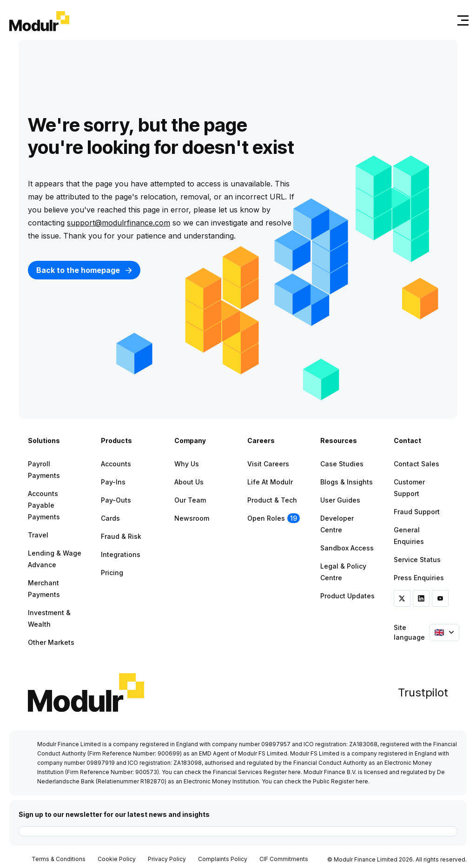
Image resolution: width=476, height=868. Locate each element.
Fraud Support (417, 512)
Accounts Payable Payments (44, 505)
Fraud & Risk (121, 536)
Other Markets (51, 642)
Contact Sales (416, 464)
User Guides (340, 500)
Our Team (190, 500)
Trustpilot (423, 692)
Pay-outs (116, 500)
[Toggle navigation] (461, 20)
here (294, 772)
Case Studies (342, 464)
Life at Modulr (270, 482)
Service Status (417, 560)
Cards (110, 518)
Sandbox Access (347, 548)
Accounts (116, 464)
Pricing (112, 573)
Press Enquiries (419, 578)
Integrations (121, 554)
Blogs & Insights (347, 482)
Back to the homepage (84, 270)
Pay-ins (113, 482)
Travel (38, 535)
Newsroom (192, 518)
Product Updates (347, 596)
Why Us (187, 464)
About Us (189, 482)
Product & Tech (272, 500)
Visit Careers (268, 464)
